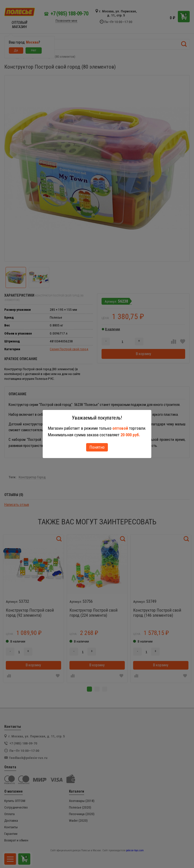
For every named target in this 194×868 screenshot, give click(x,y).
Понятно (97, 447)
